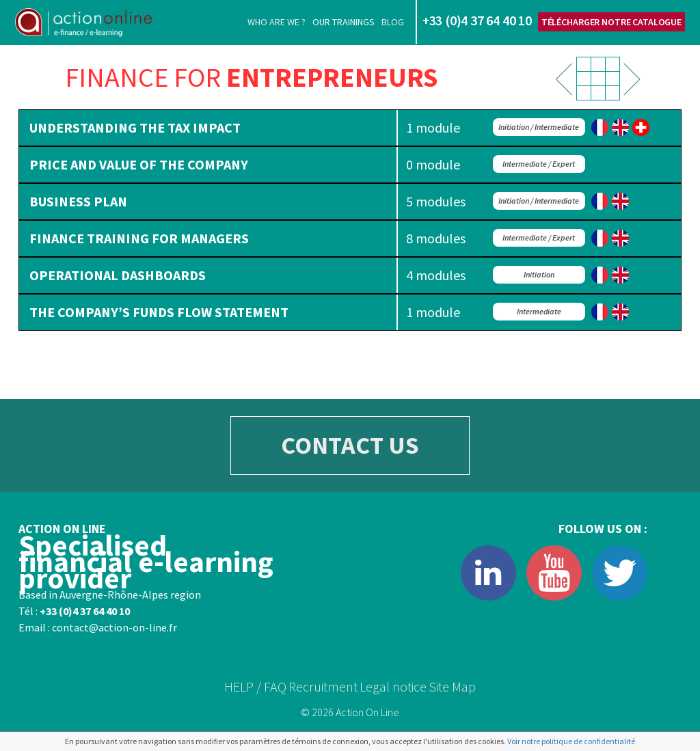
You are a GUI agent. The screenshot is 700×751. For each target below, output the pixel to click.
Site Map (452, 686)
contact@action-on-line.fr (115, 627)
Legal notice (393, 686)
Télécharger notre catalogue (611, 22)
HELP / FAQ (255, 686)
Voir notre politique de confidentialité (571, 741)
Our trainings (344, 22)
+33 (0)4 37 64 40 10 (85, 611)
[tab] (350, 128)
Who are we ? (277, 22)
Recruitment (323, 686)
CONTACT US (350, 445)
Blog (393, 22)
